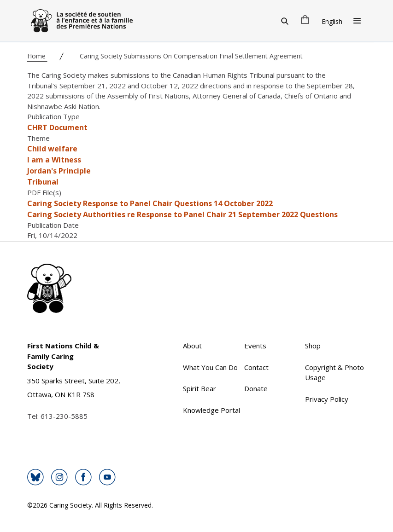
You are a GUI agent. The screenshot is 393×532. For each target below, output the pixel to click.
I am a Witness (54, 160)
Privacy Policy (327, 399)
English (332, 21)
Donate (256, 388)
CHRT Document (57, 127)
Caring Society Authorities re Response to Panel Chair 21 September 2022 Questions (182, 214)
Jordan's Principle (59, 171)
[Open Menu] (357, 21)
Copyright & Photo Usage (334, 373)
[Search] (285, 21)
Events (255, 346)
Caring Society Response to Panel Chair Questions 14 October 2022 (150, 203)
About (192, 346)
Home (37, 56)
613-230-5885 (64, 416)
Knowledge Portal (211, 410)
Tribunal (43, 182)
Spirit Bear (199, 388)
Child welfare (52, 149)
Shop (313, 346)
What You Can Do (210, 367)
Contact (256, 367)
